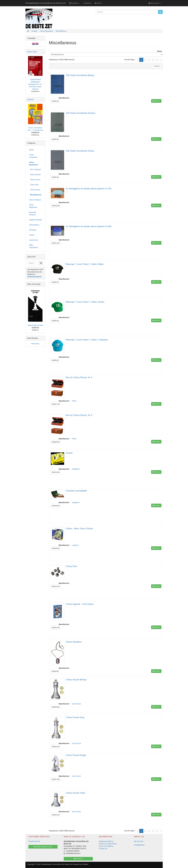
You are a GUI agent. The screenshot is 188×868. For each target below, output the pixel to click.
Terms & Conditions (106, 846)
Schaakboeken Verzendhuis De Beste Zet (45, 3)
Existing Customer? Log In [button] (43, 847)
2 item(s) (74, 3)
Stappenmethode (36, 220)
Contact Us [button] (78, 859)
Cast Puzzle (76, 704)
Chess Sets (34, 185)
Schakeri (85, 864)
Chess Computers (33, 156)
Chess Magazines (33, 206)
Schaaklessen (139, 845)
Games (32, 235)
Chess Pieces (35, 190)
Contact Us (103, 849)
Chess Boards (35, 175)
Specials (31, 99)
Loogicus (75, 545)
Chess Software (35, 200)
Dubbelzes (76, 469)
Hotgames (76, 502)
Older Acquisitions (34, 246)
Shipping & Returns (106, 841)
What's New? (32, 52)
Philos (74, 401)
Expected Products (33, 214)
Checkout (87, 3)
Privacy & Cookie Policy (108, 844)
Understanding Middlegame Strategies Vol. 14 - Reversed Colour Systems (35, 84)
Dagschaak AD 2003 (35, 325)
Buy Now (156, 101)
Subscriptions (34, 225)
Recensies (35, 344)
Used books (34, 240)
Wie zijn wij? (139, 841)
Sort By (157, 66)
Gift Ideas (33, 230)
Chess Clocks (35, 180)
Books (31, 150)
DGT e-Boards (35, 169)
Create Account (34, 841)
